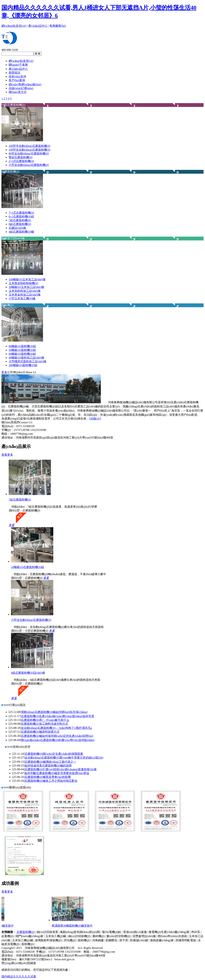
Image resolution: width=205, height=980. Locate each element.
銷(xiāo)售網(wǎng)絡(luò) (25, 84)
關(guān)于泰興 (18, 65)
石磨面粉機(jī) (26, 932)
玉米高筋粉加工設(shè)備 (25, 291)
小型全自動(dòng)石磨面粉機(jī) (29, 165)
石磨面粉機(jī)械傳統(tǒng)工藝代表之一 (50, 762)
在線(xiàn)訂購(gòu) (21, 88)
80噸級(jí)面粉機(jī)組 (22, 346)
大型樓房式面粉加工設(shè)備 (27, 361)
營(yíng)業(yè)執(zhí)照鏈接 (19, 963)
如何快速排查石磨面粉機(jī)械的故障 (48, 766)
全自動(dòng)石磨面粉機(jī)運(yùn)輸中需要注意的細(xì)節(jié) (64, 758)
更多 (4, 372)
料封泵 (196, 932)
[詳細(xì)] (95, 419)
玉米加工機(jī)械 (56, 936)
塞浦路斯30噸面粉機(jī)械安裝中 (73, 926)
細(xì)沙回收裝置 (47, 932)
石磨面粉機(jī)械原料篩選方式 (40, 732)
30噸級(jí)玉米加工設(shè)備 (26, 287)
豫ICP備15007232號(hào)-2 (36, 959)
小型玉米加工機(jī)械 (22, 298)
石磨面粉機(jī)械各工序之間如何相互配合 (51, 781)
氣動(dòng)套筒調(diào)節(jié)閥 (80, 932)
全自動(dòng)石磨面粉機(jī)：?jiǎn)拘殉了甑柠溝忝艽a (56, 728)
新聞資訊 (14, 73)
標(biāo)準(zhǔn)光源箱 (172, 936)
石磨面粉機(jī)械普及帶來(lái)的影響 (48, 777)
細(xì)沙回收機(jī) (79, 936)
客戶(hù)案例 (17, 80)
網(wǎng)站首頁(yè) (14, 26)
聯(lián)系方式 (18, 92)
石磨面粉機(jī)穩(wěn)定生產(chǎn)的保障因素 (54, 754)
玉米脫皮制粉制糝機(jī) (23, 283)
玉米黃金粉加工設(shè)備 (25, 295)
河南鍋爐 (98, 940)
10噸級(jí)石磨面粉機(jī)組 (28, 567)
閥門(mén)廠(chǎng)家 (30, 936)
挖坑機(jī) (70, 940)
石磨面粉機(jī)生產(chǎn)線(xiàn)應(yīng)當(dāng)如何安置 (58, 716)
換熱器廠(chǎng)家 (162, 940)
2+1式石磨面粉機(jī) (21, 161)
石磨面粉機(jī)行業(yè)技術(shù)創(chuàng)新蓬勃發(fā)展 (61, 769)
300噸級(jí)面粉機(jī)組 (23, 365)
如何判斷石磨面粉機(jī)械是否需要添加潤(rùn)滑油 (57, 773)
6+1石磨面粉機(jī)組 (21, 216)
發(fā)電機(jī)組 (112, 932)
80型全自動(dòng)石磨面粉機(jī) (29, 154)
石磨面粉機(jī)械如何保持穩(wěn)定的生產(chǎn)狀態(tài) (57, 736)
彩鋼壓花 (111, 940)
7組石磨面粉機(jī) (20, 220)
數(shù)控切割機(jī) (118, 936)
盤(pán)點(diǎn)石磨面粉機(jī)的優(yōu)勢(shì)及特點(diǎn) (58, 740)
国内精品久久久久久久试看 (19, 976)
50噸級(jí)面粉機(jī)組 (22, 350)
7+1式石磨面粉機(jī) (21, 213)
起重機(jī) (8, 936)
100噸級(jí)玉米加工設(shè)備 (27, 279)
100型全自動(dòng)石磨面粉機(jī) (29, 150)
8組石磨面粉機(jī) (20, 224)
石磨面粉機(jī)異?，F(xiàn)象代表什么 (45, 720)
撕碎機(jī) (99, 936)
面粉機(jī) (84, 940)
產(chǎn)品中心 (38, 26)
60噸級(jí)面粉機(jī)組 (22, 354)
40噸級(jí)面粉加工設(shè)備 (26, 358)
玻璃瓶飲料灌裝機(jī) (48, 940)
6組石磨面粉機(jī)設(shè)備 (28, 673)
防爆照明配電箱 (186, 940)
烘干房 (124, 940)
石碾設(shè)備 (17, 228)
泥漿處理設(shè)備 (144, 936)
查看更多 (7, 455)
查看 (12, 525)
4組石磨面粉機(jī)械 (21, 232)
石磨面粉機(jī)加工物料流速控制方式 (45, 724)
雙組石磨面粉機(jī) (21, 157)
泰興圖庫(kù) (58, 26)
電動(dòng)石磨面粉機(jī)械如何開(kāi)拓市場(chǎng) (54, 712)
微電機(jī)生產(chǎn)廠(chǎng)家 (169, 932)
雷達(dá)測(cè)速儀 (135, 932)
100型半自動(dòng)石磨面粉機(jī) (29, 146)
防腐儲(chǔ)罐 (139, 940)
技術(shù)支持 (17, 76)
